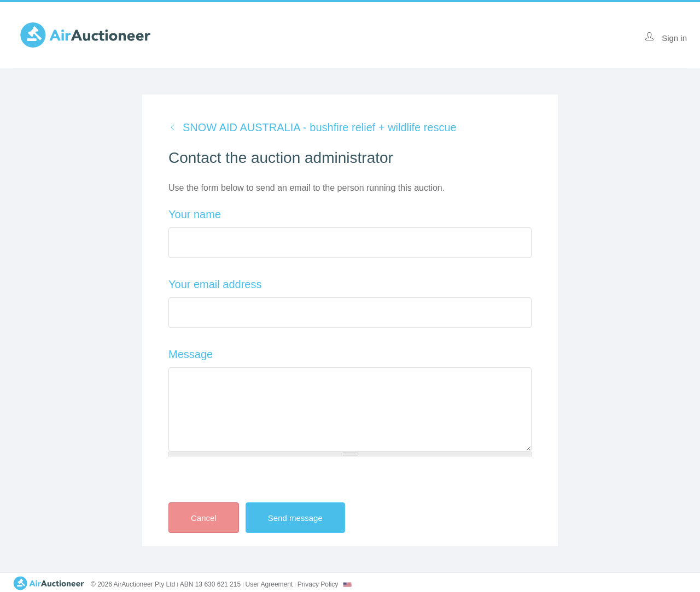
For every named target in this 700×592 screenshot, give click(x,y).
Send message (305, 518)
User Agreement (269, 584)
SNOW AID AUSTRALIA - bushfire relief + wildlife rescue (320, 127)
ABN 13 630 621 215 (210, 584)
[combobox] (347, 585)
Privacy (318, 584)
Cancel (204, 518)
